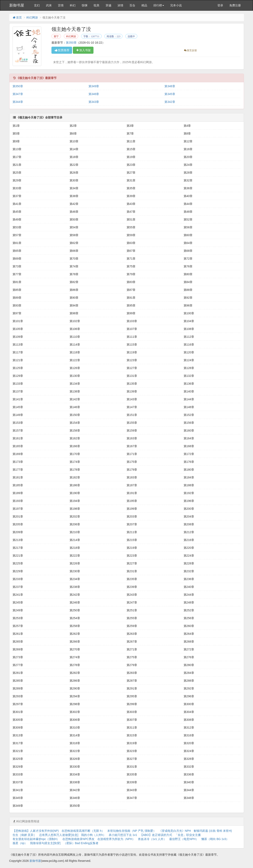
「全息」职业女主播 (188, 835)
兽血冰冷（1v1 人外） (152, 839)
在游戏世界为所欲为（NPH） (116, 839)
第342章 (170, 102)
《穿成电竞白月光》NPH (175, 831)
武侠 (49, 5)
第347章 (18, 94)
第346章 (94, 94)
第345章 (170, 94)
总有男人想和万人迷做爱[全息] (59, 835)
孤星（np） (20, 843)
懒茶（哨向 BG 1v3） (215, 839)
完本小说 (176, 5)
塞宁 (56, 36)
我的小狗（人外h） (93, 835)
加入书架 (83, 50)
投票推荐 (62, 50)
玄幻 (37, 5)
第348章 (170, 86)
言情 (61, 5)
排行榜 (159, 5)
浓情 (120, 5)
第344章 (18, 102)
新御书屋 (17, 5)
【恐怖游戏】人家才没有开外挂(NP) (36, 831)
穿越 (108, 5)
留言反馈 (190, 50)
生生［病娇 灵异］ (24, 835)
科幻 (73, 5)
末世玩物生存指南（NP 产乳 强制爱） (132, 831)
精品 (144, 5)
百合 (132, 5)
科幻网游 (32, 17)
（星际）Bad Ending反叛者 (81, 843)
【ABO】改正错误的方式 (156, 835)
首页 (17, 17)
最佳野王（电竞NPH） (184, 839)
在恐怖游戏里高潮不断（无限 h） (83, 831)
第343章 (94, 102)
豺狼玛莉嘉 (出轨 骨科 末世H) (213, 831)
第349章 (94, 86)
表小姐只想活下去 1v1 (123, 835)
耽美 (97, 5)
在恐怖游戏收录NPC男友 (78, 839)
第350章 (71, 43)
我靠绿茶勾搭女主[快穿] (45, 843)
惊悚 (85, 5)
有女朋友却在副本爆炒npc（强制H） (36, 839)
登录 (220, 5)
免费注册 (235, 5)
